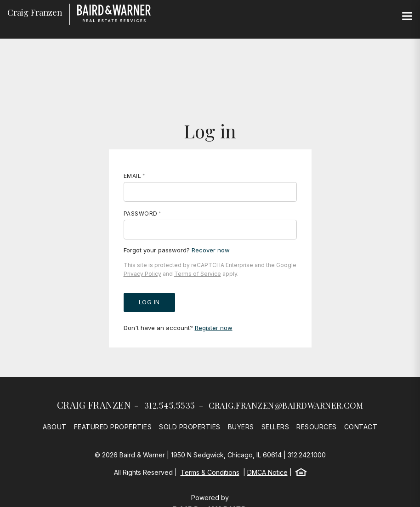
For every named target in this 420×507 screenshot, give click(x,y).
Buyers (241, 427)
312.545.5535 (170, 405)
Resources (317, 427)
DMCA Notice (267, 472)
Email (133, 176)
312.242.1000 (307, 455)
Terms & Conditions (210, 472)
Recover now (211, 250)
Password (141, 214)
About (55, 427)
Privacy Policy (142, 274)
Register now (214, 328)
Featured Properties (113, 427)
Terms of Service (198, 274)
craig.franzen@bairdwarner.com (286, 405)
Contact (361, 427)
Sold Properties (190, 427)
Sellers (275, 427)
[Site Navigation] (407, 17)
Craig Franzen (94, 405)
